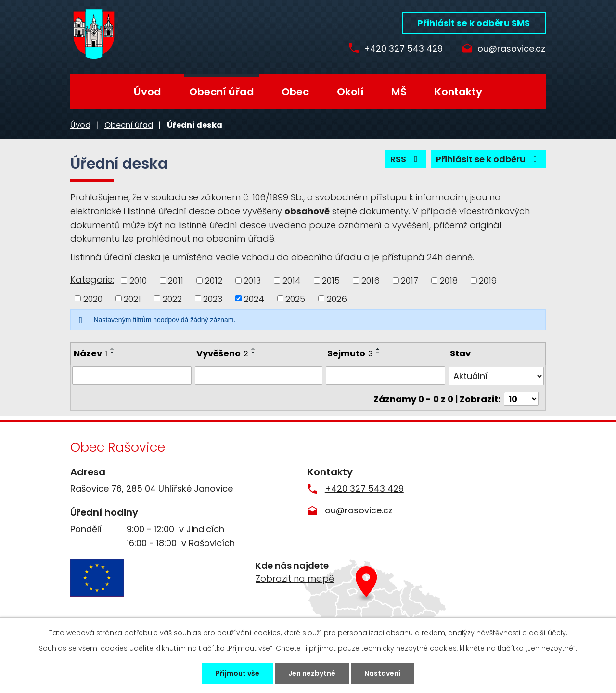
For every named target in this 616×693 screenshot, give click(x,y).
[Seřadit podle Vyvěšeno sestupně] (254, 353)
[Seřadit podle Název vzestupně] (113, 349)
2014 (292, 281)
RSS (406, 159)
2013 (252, 281)
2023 (213, 298)
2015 (331, 281)
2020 (93, 298)
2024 (254, 298)
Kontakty (458, 92)
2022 (172, 298)
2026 (337, 298)
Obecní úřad (222, 92)
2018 (449, 281)
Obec (295, 92)
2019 (488, 281)
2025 (295, 298)
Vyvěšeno (222, 353)
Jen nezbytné (312, 673)
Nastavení (382, 673)
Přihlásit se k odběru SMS (474, 23)
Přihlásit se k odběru (488, 159)
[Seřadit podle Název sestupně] (113, 353)
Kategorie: (92, 280)
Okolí (350, 92)
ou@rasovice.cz (511, 49)
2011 (176, 281)
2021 (132, 298)
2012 (214, 281)
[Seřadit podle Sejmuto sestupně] (378, 353)
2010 (138, 281)
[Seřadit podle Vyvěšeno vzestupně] (254, 349)
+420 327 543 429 (403, 49)
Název (90, 353)
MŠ (399, 92)
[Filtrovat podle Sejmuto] (385, 376)
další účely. (548, 633)
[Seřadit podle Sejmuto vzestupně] (378, 349)
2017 (410, 281)
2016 (371, 281)
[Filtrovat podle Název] (132, 376)
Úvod (148, 92)
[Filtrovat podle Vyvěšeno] (259, 376)
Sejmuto (350, 353)
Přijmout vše (237, 673)
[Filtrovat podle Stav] (496, 376)
